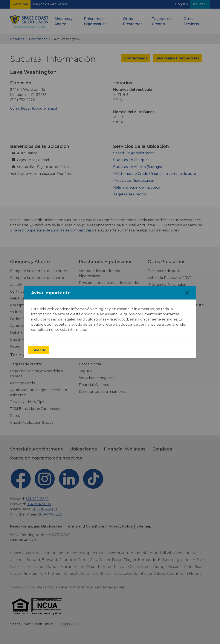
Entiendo (38, 350)
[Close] (187, 293)
